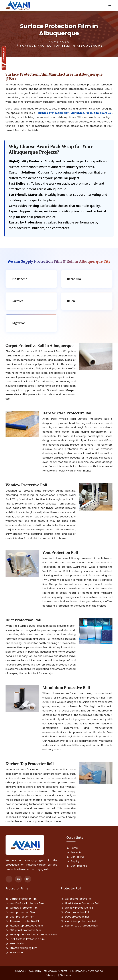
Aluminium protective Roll (80, 921)
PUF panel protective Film (25, 930)
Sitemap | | (53, 975)
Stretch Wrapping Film (23, 948)
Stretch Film (17, 944)
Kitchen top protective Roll (81, 926)
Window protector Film (24, 908)
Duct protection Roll (77, 917)
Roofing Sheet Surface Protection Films (33, 935)
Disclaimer (66, 975)
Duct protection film (22, 917)
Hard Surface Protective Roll (82, 903)
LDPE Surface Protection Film (27, 939)
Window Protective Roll (79, 908)
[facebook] (9, 879)
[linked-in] (18, 879)
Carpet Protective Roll (79, 899)
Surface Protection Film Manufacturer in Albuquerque (74, 113)
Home (54, 42)
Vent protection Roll (77, 912)
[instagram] (28, 879)
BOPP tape (16, 952)
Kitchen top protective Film (26, 926)
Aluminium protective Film (25, 921)
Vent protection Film (22, 912)
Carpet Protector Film (23, 899)
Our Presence (79, 866)
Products (76, 852)
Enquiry (75, 861)
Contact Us (77, 857)
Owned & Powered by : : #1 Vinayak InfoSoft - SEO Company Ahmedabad (59, 971)
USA (66, 42)
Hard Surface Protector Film (27, 903)
